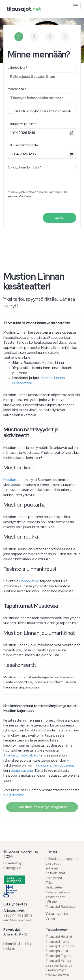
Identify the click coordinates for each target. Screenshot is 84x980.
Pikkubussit (54, 878)
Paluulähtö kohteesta (23, 145)
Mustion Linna (14, 480)
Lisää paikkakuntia (59, 965)
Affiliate (51, 902)
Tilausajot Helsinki (59, 937)
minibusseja (42, 765)
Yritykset (52, 868)
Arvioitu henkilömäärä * (24, 167)
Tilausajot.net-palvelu (21, 755)
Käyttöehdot (55, 897)
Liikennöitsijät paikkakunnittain (57, 973)
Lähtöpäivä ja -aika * (22, 124)
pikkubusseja (63, 765)
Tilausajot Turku (57, 942)
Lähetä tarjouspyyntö (62, 859)
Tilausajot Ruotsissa (60, 907)
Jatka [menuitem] (60, 218)
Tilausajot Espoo (58, 956)
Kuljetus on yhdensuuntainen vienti (39, 111)
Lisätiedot (53, 863)
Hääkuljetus (54, 887)
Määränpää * (17, 89)
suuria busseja (22, 770)
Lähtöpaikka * (17, 68)
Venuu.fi (51, 918)
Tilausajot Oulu (57, 951)
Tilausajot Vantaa (58, 961)
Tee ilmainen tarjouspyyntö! (42, 807)
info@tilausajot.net (17, 920)
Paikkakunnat (55, 873)
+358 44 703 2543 (18, 916)
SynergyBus (12, 868)
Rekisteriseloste (58, 892)
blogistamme (14, 795)
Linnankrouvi (29, 581)
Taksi (49, 883)
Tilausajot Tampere (60, 946)
